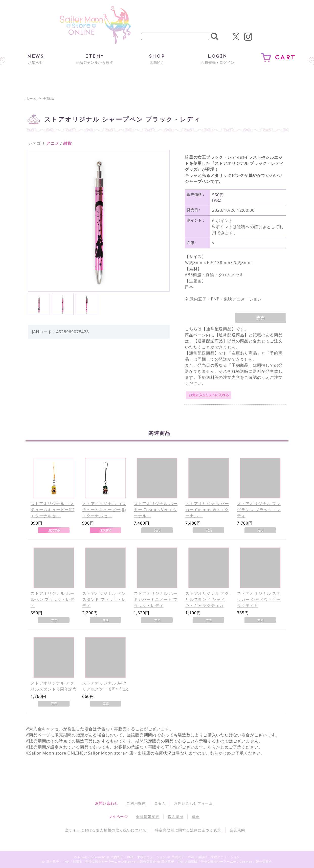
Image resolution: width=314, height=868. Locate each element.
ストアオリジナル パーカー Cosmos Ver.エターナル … (156, 510)
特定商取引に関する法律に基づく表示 (188, 830)
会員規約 (237, 830)
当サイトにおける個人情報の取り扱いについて (106, 830)
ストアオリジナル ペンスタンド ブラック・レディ (104, 599)
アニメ (53, 143)
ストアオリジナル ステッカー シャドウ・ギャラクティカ (259, 599)
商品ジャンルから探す (95, 59)
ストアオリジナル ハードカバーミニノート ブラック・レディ (156, 599)
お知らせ (36, 59)
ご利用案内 (136, 803)
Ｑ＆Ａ (160, 803)
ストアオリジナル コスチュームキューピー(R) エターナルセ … (52, 510)
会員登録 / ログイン (218, 59)
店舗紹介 (157, 59)
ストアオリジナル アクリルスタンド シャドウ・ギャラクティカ (207, 599)
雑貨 (68, 143)
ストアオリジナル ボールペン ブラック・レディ (52, 599)
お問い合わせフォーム (193, 803)
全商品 (48, 98)
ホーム (31, 98)
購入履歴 (175, 817)
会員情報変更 (148, 817)
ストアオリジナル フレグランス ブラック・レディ (259, 510)
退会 (196, 817)
